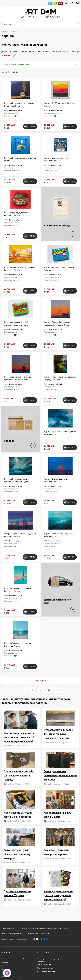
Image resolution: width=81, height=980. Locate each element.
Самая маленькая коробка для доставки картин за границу (19, 775)
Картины (5, 962)
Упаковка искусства (44, 964)
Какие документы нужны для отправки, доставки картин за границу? (58, 895)
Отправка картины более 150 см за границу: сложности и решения (58, 734)
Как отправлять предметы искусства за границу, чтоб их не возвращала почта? (19, 737)
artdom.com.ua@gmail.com (11, 933)
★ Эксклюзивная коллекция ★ (13, 959)
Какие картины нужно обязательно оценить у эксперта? (17, 854)
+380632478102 (8, 928)
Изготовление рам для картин (47, 971)
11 (49, 690)
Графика (4, 966)
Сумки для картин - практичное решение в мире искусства (60, 775)
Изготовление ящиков (45, 968)
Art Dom (11, 746)
